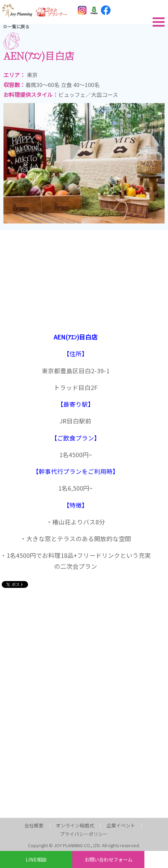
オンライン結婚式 (75, 825)
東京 (32, 75)
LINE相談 (36, 859)
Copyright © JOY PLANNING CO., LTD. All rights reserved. (84, 845)
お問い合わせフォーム (108, 859)
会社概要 (34, 825)
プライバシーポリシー (84, 834)
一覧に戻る (18, 26)
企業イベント (121, 825)
